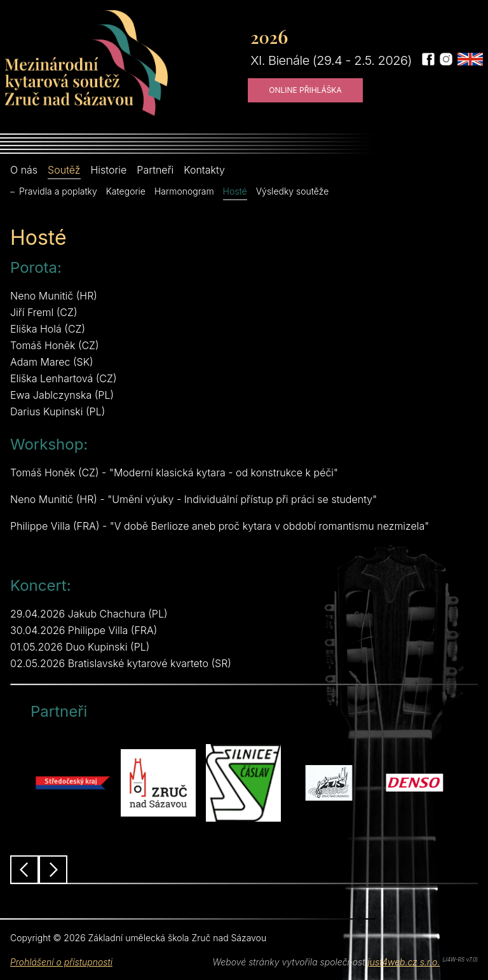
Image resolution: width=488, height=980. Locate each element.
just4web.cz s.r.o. (403, 962)
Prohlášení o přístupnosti (61, 962)
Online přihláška (305, 90)
